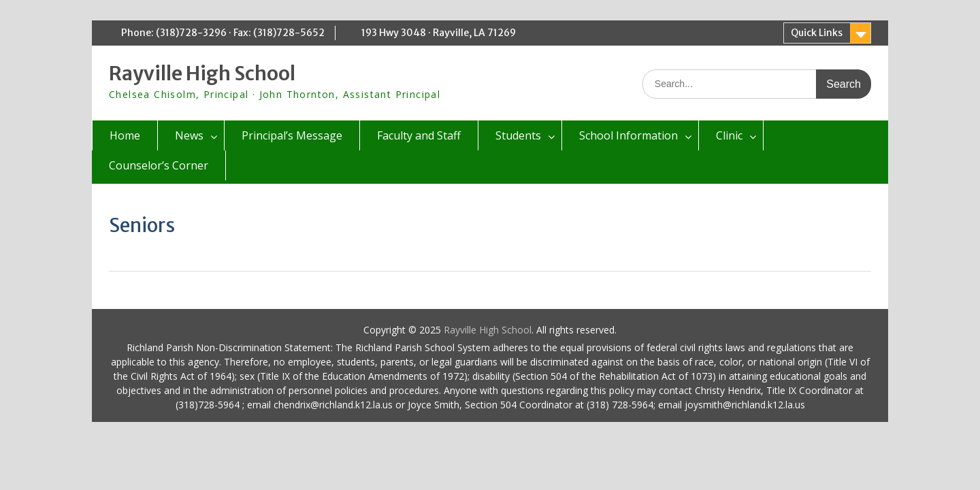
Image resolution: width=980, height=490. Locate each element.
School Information (628, 135)
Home (125, 135)
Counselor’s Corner (159, 165)
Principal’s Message (292, 135)
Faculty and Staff (419, 135)
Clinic (729, 135)
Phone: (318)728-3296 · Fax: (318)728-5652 (223, 33)
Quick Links (817, 33)
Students (518, 135)
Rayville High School (202, 73)
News (189, 135)
